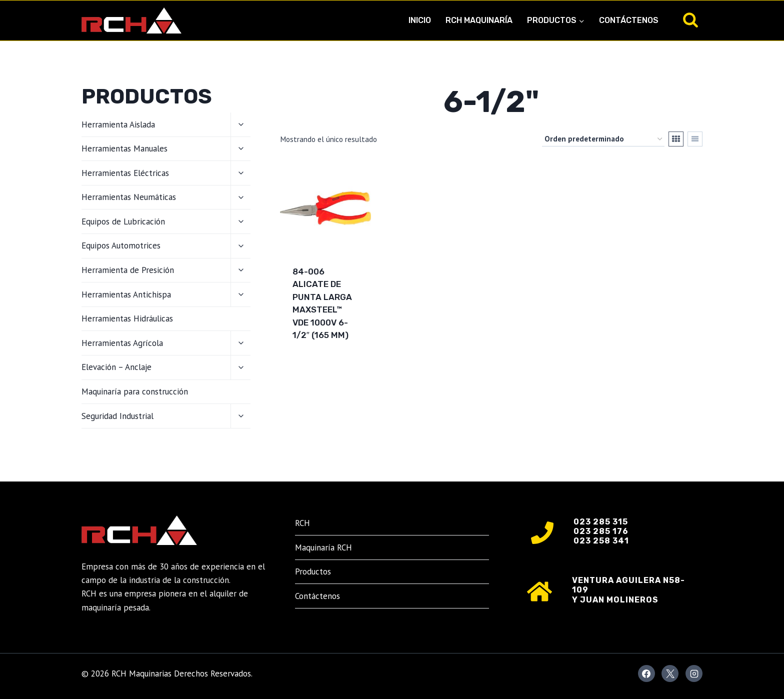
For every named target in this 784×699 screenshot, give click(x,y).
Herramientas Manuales (124, 148)
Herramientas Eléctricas (125, 173)
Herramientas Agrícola (122, 343)
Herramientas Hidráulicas (127, 318)
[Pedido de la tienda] (603, 139)
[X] (670, 673)
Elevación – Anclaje (116, 367)
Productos (313, 571)
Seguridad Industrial (117, 416)
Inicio (420, 20)
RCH (302, 523)
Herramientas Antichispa (126, 294)
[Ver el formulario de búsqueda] (690, 20)
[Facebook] (646, 673)
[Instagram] (694, 673)
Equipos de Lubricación (123, 221)
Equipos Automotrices (121, 245)
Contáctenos (629, 20)
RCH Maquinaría (479, 20)
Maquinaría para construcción (135, 391)
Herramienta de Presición (128, 270)
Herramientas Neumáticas (129, 197)
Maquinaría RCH (323, 547)
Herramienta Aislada (118, 124)
